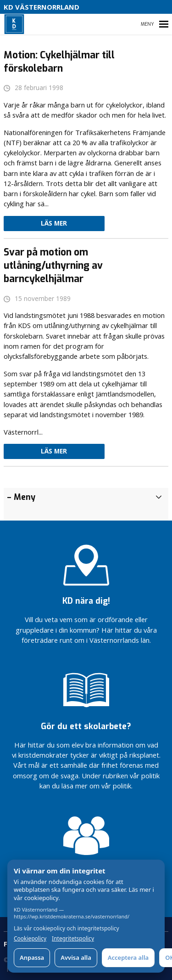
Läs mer (54, 223)
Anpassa (32, 957)
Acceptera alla (128, 957)
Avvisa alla (76, 957)
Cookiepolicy (30, 939)
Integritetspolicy (73, 939)
